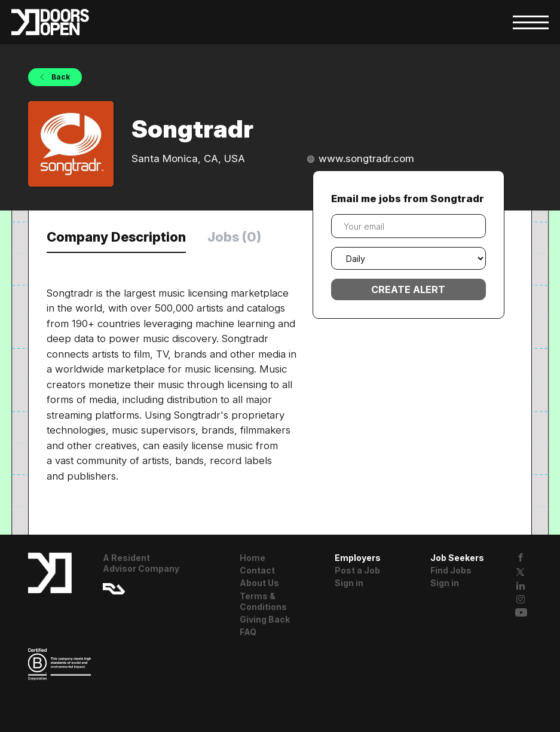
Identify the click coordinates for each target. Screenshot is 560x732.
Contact (257, 570)
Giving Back (265, 619)
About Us (259, 583)
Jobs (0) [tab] (234, 237)
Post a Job (357, 570)
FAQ (248, 632)
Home (253, 558)
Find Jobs (451, 570)
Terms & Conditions (263, 601)
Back (60, 77)
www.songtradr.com (366, 158)
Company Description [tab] (116, 237)
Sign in (349, 583)
